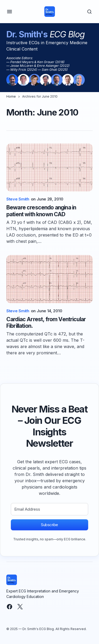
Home (11, 96)
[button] (10, 12)
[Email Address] (49, 509)
